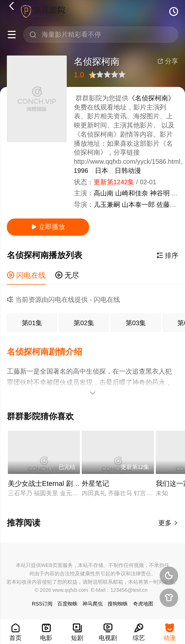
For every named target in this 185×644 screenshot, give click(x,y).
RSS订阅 (42, 604)
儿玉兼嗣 (107, 205)
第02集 (84, 323)
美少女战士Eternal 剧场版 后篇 (55, 483)
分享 (168, 61)
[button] (49, 352)
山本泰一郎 (138, 205)
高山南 (104, 193)
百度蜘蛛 (68, 604)
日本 (102, 171)
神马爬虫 (93, 604)
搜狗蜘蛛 (118, 604)
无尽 (67, 275)
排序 (167, 255)
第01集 (32, 323)
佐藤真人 (170, 205)
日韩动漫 (128, 171)
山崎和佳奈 (132, 193)
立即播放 (48, 227)
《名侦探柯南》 (152, 98)
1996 (81, 171)
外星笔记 (95, 483)
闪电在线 (26, 275)
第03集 (136, 323)
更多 (168, 523)
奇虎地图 (143, 604)
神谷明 (160, 193)
